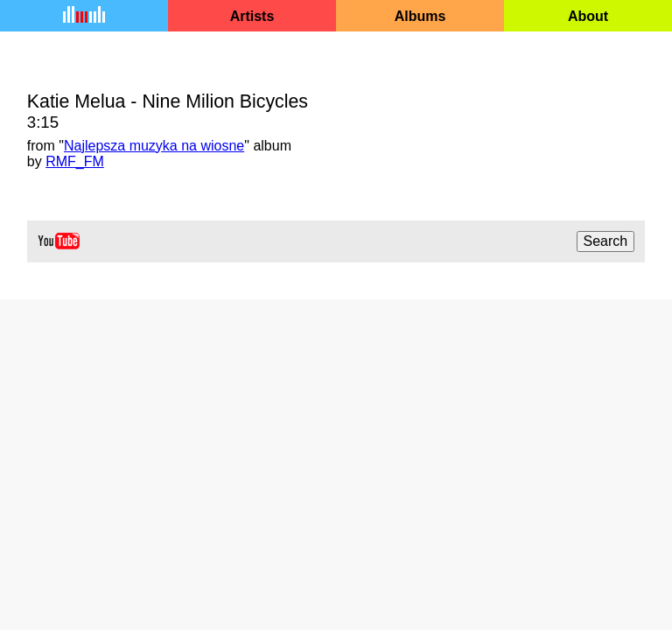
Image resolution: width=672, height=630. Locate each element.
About (588, 16)
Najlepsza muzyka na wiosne (154, 146)
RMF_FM (75, 161)
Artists (252, 16)
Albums (420, 16)
